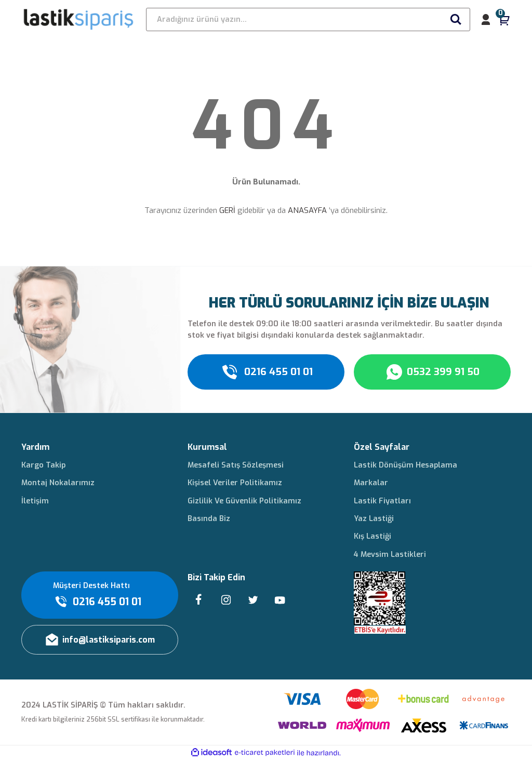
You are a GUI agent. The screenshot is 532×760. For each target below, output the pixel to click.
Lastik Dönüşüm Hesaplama (405, 465)
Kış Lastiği (373, 536)
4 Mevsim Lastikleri (390, 555)
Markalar (371, 483)
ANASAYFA (307, 210)
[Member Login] (486, 20)
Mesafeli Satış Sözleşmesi (236, 465)
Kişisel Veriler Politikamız (235, 483)
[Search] (308, 19)
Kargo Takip (43, 465)
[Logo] (79, 19)
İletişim (35, 501)
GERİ (227, 210)
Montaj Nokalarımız (58, 483)
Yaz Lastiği (374, 519)
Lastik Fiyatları (382, 501)
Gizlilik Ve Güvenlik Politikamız (244, 501)
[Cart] (504, 20)
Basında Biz (209, 519)
